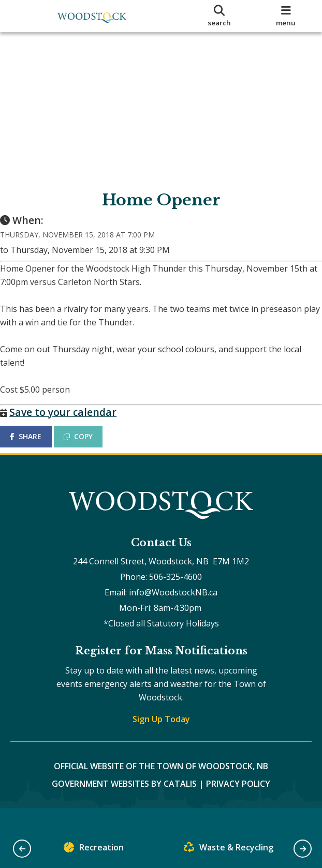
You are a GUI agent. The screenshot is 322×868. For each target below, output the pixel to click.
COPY (89, 447)
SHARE (36, 447)
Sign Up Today (161, 739)
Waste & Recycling (229, 850)
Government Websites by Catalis (124, 804)
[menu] (286, 16)
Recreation (94, 850)
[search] (219, 16)
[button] (22, 849)
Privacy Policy (238, 804)
